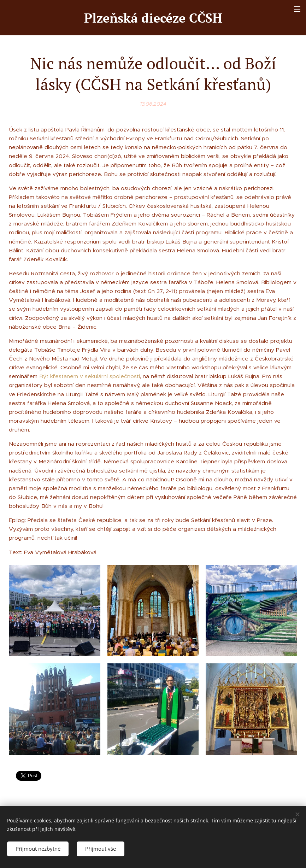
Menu (297, 9)
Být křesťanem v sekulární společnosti (90, 376)
